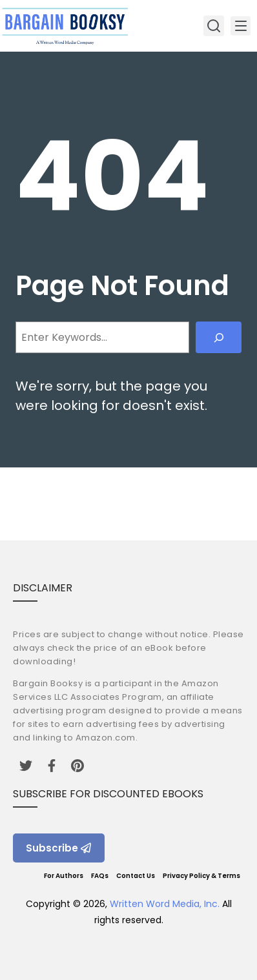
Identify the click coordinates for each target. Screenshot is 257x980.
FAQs (100, 876)
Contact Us (136, 876)
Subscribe (59, 848)
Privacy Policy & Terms (201, 876)
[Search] (219, 337)
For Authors (64, 876)
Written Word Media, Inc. (165, 904)
